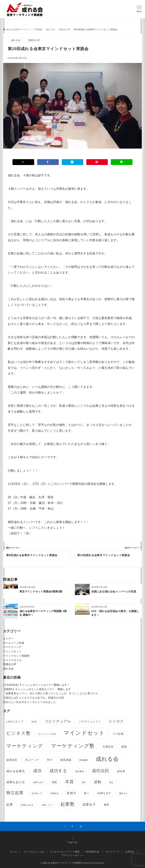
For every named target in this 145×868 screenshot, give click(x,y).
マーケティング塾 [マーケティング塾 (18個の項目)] (73, 746)
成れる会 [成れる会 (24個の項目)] (107, 759)
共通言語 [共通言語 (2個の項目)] (108, 747)
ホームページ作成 (14, 643)
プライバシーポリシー (72, 855)
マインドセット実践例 (16, 656)
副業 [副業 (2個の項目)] (124, 747)
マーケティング (12, 647)
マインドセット (12, 651)
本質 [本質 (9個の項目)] (69, 782)
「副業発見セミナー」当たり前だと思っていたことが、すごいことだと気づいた (51, 693)
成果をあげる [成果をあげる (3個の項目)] (16, 782)
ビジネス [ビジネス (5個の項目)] (116, 721)
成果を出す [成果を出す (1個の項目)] (38, 782)
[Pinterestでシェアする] (97, 162)
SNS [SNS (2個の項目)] (34, 722)
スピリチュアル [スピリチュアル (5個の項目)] (58, 721)
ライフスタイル (12, 660)
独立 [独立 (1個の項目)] (111, 782)
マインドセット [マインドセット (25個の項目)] (84, 733)
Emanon (100, 863)
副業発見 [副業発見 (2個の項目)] (12, 760)
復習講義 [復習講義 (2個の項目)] (66, 760)
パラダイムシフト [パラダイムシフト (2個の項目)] (90, 722)
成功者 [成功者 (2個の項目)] (121, 771)
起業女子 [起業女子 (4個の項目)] (89, 804)
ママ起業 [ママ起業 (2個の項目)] (118, 734)
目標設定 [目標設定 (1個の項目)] (55, 793)
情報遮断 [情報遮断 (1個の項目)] (83, 760)
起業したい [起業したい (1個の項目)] (47, 805)
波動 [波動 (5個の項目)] (98, 782)
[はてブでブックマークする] (72, 162)
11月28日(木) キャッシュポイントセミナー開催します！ (36, 685)
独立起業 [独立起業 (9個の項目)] (15, 793)
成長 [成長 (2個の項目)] (54, 782)
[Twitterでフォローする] (64, 827)
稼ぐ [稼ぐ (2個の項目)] (87, 793)
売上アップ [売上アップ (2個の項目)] (32, 760)
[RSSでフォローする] (81, 827)
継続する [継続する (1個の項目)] (123, 793)
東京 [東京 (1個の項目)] (84, 782)
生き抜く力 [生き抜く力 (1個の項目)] (37, 793)
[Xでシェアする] (23, 162)
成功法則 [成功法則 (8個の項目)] (100, 771)
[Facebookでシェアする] (48, 162)
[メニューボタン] (139, 9)
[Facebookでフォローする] (72, 827)
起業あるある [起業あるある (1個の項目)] (27, 805)
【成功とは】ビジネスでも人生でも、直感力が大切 (33, 698)
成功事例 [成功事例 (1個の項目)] (79, 771)
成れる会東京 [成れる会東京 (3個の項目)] (16, 771)
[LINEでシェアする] (122, 162)
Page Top (72, 840)
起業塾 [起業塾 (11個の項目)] (67, 804)
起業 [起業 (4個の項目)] (10, 804)
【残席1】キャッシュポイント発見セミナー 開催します (37, 689)
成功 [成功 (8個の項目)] (37, 771)
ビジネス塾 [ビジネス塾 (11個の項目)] (18, 733)
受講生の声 (34, 40)
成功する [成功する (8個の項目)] (58, 771)
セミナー (8, 639)
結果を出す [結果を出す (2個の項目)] (104, 793)
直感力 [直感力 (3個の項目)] (71, 793)
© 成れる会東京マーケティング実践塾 (61, 863)
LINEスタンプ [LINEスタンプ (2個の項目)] (15, 722)
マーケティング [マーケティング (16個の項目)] (25, 746)
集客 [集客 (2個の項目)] (107, 805)
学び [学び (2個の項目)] (50, 760)
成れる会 (16, 40)
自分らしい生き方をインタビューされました (29, 702)
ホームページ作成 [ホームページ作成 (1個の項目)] (47, 734)
